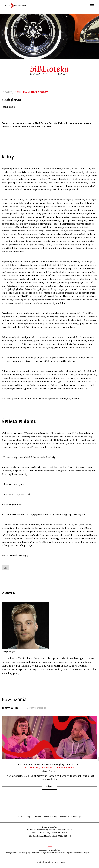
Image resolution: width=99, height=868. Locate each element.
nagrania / (49, 767)
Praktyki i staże (51, 817)
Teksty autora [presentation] (10, 708)
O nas (21, 817)
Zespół (29, 817)
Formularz (75, 817)
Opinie (38, 817)
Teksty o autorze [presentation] (37, 708)
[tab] (10, 708)
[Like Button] (6, 568)
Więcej (50, 786)
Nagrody (64, 817)
